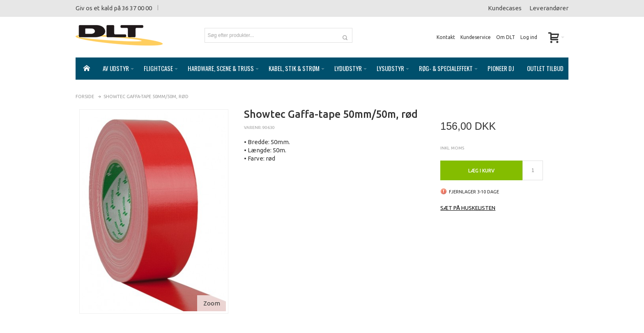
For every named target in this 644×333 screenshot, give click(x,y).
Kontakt (446, 37)
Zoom (212, 295)
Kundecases (505, 8)
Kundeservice (476, 37)
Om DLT (506, 37)
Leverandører (549, 8)
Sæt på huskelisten (468, 200)
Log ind (529, 37)
